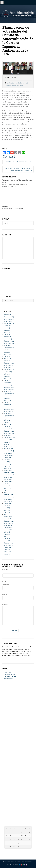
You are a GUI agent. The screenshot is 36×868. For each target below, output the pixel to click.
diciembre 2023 (9, 363)
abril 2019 (7, 466)
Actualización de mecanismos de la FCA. (18, 162)
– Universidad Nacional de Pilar (18, 734)
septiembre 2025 (9, 323)
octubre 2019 (8, 453)
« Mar (17, 851)
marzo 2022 (8, 405)
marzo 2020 (8, 444)
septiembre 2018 (9, 479)
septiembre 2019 (9, 455)
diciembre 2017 (9, 495)
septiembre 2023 (9, 370)
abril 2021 (7, 427)
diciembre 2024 (9, 341)
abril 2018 (7, 490)
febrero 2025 (8, 339)
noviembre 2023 (9, 365)
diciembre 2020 (9, 431)
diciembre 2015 (9, 543)
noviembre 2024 (9, 343)
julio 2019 (7, 460)
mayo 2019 (7, 464)
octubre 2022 (8, 392)
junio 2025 (7, 330)
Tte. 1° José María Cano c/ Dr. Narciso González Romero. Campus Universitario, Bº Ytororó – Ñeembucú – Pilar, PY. (18, 706)
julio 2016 (7, 532)
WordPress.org (9, 679)
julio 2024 (7, 350)
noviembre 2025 (9, 319)
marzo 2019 (8, 468)
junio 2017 (7, 508)
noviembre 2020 (9, 433)
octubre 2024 (8, 345)
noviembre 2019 (9, 451)
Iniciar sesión (8, 672)
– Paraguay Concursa (18, 819)
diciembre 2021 (9, 409)
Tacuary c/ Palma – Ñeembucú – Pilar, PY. (18, 710)
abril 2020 (7, 442)
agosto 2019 (8, 457)
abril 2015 (7, 554)
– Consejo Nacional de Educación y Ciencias (18, 803)
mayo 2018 (7, 488)
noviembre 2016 (9, 523)
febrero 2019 (8, 471)
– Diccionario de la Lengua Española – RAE (18, 821)
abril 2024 (7, 356)
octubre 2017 (8, 499)
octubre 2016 (8, 525)
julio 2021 (7, 420)
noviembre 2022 (9, 389)
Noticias (14, 85)
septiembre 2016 (9, 528)
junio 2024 (7, 352)
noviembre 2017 (9, 497)
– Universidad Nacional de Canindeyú (18, 751)
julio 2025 (7, 328)
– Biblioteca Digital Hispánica (18, 787)
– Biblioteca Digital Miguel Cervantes (18, 789)
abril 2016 (7, 539)
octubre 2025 (8, 321)
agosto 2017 (8, 504)
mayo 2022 (7, 400)
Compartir (13, 157)
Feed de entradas (9, 674)
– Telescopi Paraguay (18, 817)
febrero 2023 (8, 385)
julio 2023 (7, 374)
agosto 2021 (8, 418)
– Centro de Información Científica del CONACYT (18, 815)
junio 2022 (7, 398)
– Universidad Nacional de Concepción (18, 745)
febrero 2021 (8, 429)
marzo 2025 (8, 337)
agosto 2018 (8, 482)
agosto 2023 (8, 372)
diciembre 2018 (9, 473)
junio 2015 (7, 550)
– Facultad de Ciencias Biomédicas (18, 778)
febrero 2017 (8, 517)
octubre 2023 (8, 367)
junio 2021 (7, 422)
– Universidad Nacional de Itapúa (18, 740)
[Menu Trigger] (2, 2)
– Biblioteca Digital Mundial (18, 785)
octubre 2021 (8, 413)
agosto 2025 (8, 326)
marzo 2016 (8, 541)
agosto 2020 (8, 440)
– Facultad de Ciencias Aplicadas (18, 762)
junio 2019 (7, 462)
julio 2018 (7, 484)
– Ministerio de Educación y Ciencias (18, 800)
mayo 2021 (7, 424)
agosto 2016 (8, 530)
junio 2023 (7, 376)
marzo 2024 (8, 359)
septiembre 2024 (9, 348)
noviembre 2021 (9, 411)
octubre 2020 (8, 435)
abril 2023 (7, 381)
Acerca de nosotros (8, 862)
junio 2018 (7, 486)
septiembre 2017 (9, 501)
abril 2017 (7, 512)
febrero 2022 (8, 407)
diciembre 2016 (9, 521)
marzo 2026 (8, 315)
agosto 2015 (8, 547)
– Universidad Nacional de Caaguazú (18, 743)
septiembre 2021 (9, 416)
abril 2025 (7, 334)
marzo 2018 (8, 493)
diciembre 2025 (9, 317)
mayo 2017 (7, 510)
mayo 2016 (7, 536)
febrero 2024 (8, 361)
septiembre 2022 (9, 394)
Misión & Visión (19, 862)
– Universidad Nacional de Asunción (18, 736)
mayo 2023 (7, 378)
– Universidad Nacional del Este (18, 738)
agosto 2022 (8, 396)
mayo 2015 (7, 552)
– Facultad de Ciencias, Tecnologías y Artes (18, 776)
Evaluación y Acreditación (15, 83)
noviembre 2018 (9, 475)
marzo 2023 (8, 383)
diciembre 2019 (9, 449)
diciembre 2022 (9, 387)
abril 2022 (7, 402)
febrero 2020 (8, 446)
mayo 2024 (7, 354)
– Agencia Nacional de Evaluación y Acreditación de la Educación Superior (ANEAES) (18, 807)
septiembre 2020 (9, 438)
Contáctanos (28, 862)
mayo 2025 (7, 332)
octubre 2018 (8, 477)
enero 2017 (7, 519)
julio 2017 (7, 506)
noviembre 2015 (9, 545)
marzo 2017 (7, 515)
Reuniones (20, 85)
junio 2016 (7, 534)
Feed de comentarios (11, 676)
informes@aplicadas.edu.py (18, 727)
